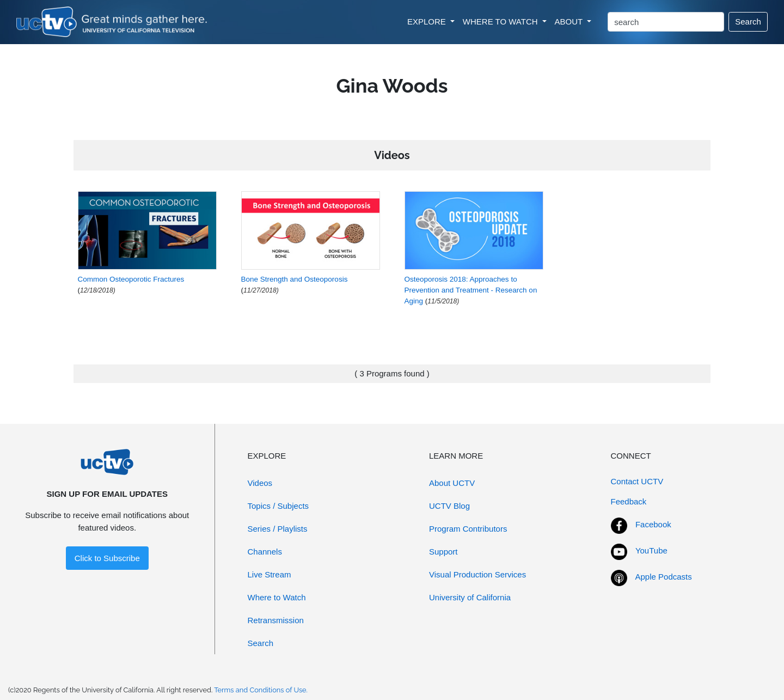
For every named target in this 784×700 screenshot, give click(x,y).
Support (443, 552)
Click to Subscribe (107, 558)
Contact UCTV (637, 481)
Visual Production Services (477, 574)
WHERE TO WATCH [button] (501, 22)
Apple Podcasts (664, 577)
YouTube (651, 550)
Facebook (653, 524)
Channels (265, 552)
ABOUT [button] (570, 22)
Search (748, 22)
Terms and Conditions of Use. (261, 690)
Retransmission (276, 620)
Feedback (629, 501)
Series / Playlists (278, 529)
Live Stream (269, 574)
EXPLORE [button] (428, 22)
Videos (260, 483)
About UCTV (452, 483)
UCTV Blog (449, 506)
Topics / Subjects (278, 506)
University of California (470, 597)
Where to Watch (277, 597)
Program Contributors (468, 529)
